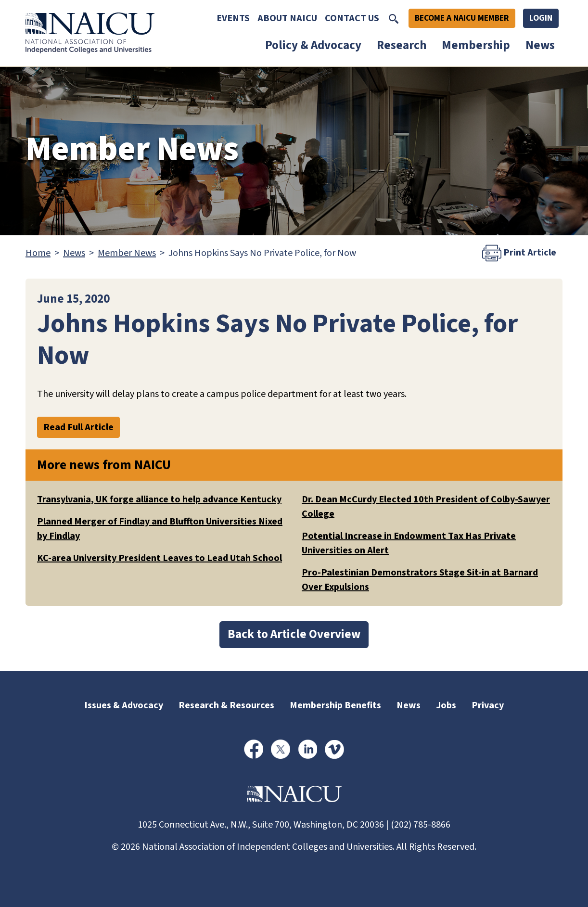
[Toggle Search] (394, 18)
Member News (127, 253)
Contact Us (352, 18)
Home (38, 253)
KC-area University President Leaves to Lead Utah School (160, 558)
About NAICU (287, 18)
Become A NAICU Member (462, 18)
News (540, 45)
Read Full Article (78, 427)
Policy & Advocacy (313, 45)
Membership (476, 45)
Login (541, 18)
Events (233, 18)
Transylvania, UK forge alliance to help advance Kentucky (159, 499)
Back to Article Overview (294, 634)
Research (402, 45)
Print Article (519, 253)
